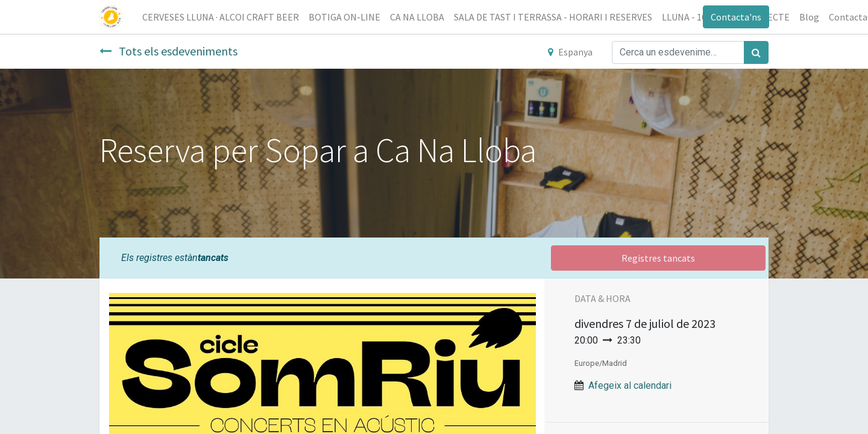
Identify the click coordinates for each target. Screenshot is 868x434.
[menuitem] (221, 17)
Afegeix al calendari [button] (630, 385)
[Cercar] (756, 52)
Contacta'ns (735, 17)
